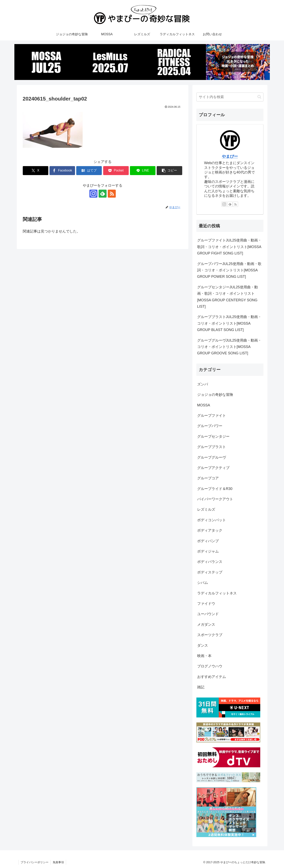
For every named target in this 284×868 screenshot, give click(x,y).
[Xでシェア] (36, 171)
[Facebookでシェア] (62, 171)
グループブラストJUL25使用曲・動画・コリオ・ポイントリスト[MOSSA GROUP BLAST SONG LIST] (229, 323)
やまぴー (230, 156)
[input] (230, 97)
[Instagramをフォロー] (93, 194)
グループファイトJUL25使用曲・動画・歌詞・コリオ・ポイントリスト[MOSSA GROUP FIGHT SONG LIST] (229, 247)
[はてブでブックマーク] (89, 171)
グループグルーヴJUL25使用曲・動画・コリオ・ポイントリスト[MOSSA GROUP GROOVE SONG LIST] (229, 347)
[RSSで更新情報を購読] (112, 194)
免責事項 (58, 862)
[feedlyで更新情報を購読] (103, 194)
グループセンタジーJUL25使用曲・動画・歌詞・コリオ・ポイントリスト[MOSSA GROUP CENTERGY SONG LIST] (228, 297)
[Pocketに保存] (116, 171)
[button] (169, 171)
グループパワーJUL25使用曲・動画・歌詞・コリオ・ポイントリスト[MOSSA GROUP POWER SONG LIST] (229, 270)
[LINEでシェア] (143, 171)
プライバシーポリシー (35, 862)
